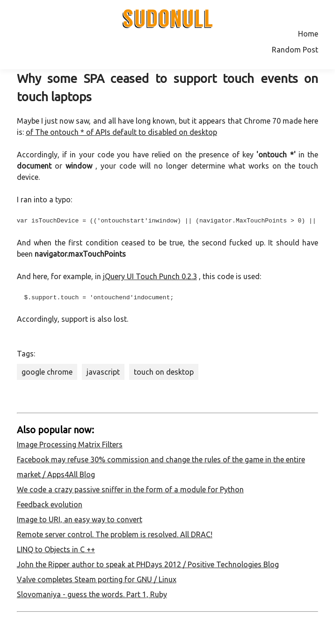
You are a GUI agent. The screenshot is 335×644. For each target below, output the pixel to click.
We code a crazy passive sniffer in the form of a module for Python (130, 489)
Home (308, 34)
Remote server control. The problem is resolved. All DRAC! (115, 534)
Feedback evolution (50, 504)
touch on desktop (164, 372)
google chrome (47, 372)
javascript (103, 372)
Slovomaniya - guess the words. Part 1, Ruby (92, 594)
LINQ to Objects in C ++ (56, 549)
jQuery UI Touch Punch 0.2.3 (150, 276)
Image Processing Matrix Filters (70, 444)
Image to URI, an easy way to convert (80, 519)
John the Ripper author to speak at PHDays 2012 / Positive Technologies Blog (148, 564)
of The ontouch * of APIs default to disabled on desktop (121, 132)
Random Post (295, 50)
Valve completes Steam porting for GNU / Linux (97, 579)
